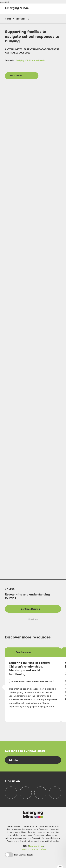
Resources (21, 19)
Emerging (17, 8)
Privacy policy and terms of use (33, 849)
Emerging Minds (36, 846)
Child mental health (36, 60)
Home (8, 19)
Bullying (20, 60)
